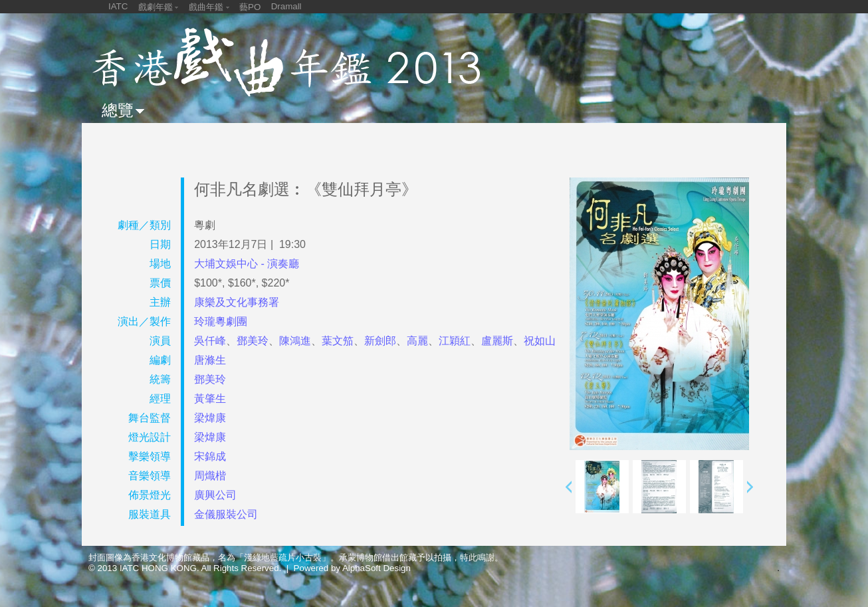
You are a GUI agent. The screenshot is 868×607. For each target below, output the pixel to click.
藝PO (250, 7)
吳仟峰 (210, 341)
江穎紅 (455, 341)
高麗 (417, 341)
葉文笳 (338, 341)
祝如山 (540, 341)
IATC (118, 6)
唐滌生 (210, 360)
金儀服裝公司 (226, 514)
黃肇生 (210, 399)
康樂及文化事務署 (237, 302)
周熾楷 (210, 476)
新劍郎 (380, 341)
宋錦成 (210, 456)
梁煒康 (210, 418)
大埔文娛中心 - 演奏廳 (247, 264)
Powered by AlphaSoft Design (352, 568)
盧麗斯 (497, 341)
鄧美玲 (253, 341)
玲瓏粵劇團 (221, 321)
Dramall (286, 6)
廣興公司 (215, 495)
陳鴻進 (295, 341)
